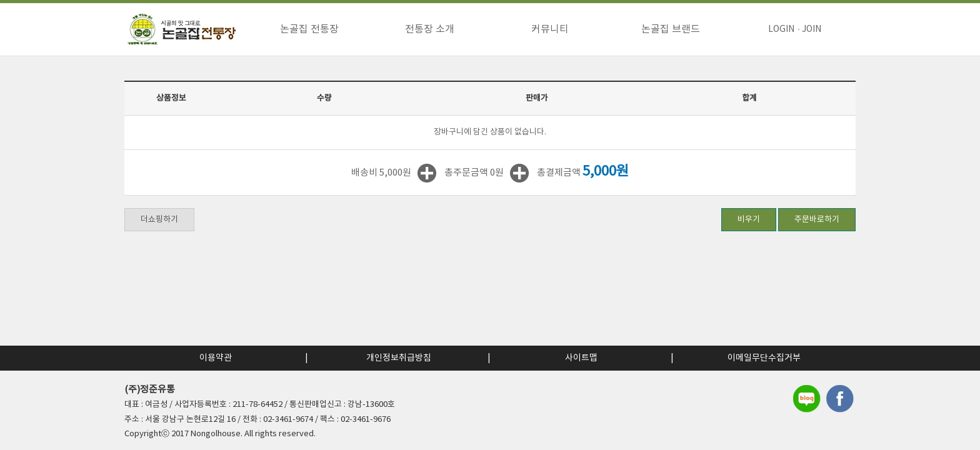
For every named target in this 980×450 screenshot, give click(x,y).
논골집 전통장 (309, 29)
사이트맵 (581, 358)
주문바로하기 (817, 220)
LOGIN (781, 29)
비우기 (749, 220)
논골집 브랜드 (671, 29)
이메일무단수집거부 (764, 358)
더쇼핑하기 (159, 220)
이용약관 (216, 358)
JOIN (812, 29)
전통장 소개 (430, 29)
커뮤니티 (550, 29)
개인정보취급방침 (399, 358)
